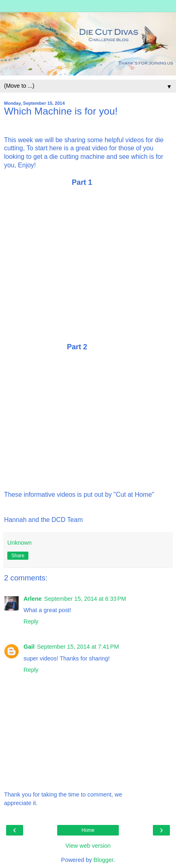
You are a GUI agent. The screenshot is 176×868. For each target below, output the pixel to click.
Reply (31, 621)
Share (18, 556)
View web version (88, 846)
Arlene (33, 599)
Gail (29, 647)
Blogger (104, 860)
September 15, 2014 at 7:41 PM (78, 647)
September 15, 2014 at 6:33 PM (85, 599)
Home (88, 830)
